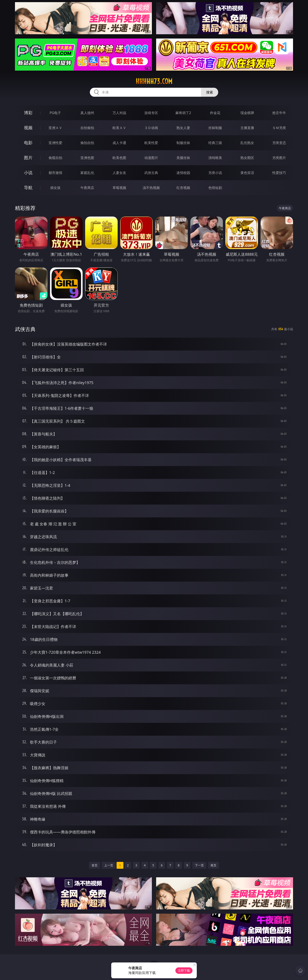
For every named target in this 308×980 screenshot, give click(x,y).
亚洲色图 (87, 158)
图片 (28, 158)
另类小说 (215, 173)
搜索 (210, 92)
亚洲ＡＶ (55, 128)
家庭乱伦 (87, 173)
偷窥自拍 (55, 158)
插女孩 (55, 188)
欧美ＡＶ (119, 128)
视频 (28, 128)
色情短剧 (215, 188)
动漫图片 (151, 158)
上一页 (109, 865)
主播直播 (247, 128)
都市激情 (55, 173)
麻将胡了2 (183, 113)
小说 (28, 173)
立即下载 (184, 970)
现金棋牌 (247, 113)
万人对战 (119, 113)
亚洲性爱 (55, 143)
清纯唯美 (215, 158)
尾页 (213, 865)
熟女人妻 (183, 128)
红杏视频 (183, 188)
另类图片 (279, 158)
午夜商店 (87, 188)
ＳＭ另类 (279, 128)
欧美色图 (119, 158)
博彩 (28, 113)
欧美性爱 (151, 143)
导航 (28, 188)
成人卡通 (119, 143)
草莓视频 (119, 188)
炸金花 (215, 113)
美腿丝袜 (183, 158)
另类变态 (279, 143)
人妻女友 (119, 173)
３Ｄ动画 (151, 128)
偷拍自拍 (87, 143)
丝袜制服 (215, 128)
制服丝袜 (183, 143)
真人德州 (87, 113)
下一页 (199, 865)
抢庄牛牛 (279, 113)
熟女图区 (247, 158)
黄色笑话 (247, 173)
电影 (28, 143)
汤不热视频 (151, 188)
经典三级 (215, 143)
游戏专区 (151, 113)
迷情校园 (183, 173)
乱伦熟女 (247, 143)
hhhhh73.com (154, 81)
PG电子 (55, 113)
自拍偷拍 (87, 128)
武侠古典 (151, 173)
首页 (95, 865)
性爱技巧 (279, 173)
